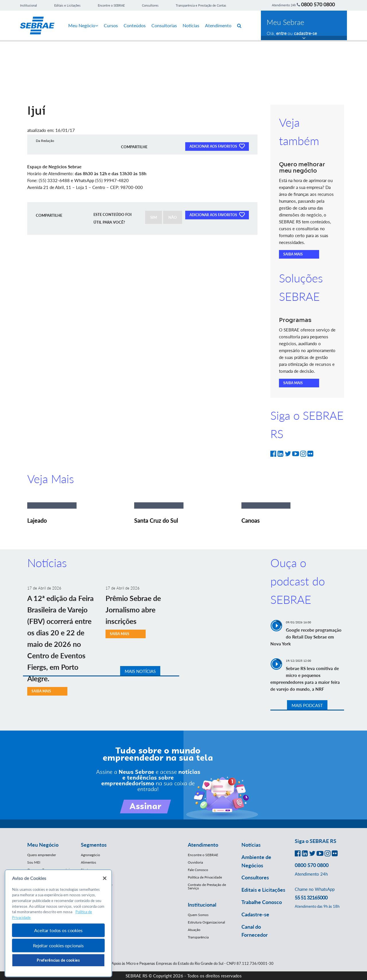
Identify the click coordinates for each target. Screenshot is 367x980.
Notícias (191, 25)
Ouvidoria (195, 862)
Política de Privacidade (205, 877)
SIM (154, 217)
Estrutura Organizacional (206, 922)
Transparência (198, 937)
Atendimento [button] (203, 845)
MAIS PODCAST (307, 705)
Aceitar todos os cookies (58, 930)
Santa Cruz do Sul (156, 520)
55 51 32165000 (311, 897)
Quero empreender (42, 855)
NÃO (173, 217)
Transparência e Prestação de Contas (201, 5)
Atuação (194, 930)
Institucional (29, 5)
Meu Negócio (83, 25)
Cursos (111, 25)
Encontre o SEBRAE (111, 5)
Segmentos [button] (94, 845)
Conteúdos (135, 25)
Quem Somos (198, 915)
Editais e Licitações (67, 5)
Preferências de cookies (58, 960)
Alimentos (88, 862)
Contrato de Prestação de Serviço (207, 886)
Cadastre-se (255, 914)
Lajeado (37, 520)
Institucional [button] (202, 905)
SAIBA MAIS (293, 254)
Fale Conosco (198, 870)
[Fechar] (105, 878)
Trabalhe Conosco (262, 902)
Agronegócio (90, 855)
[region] (58, 923)
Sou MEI (34, 862)
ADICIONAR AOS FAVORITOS (217, 146)
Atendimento (218, 25)
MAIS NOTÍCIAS (140, 671)
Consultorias (164, 25)
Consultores (150, 5)
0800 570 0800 (318, 4)
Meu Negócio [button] (43, 845)
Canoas (251, 520)
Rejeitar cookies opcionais (58, 945)
